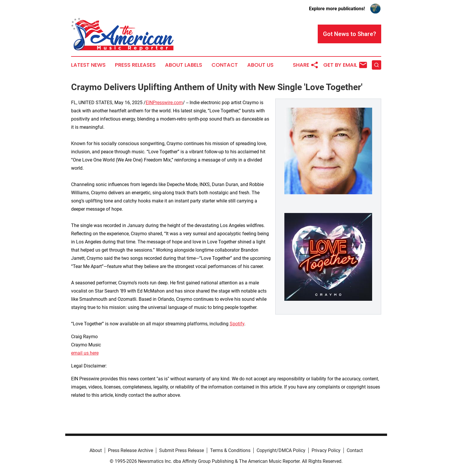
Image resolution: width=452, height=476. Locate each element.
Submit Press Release (182, 450)
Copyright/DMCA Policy (281, 450)
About (96, 450)
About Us (260, 65)
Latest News (88, 65)
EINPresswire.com (164, 103)
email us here (85, 353)
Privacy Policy (326, 450)
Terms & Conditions (230, 450)
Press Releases (135, 65)
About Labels (184, 65)
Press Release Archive (130, 450)
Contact (225, 65)
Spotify (237, 324)
